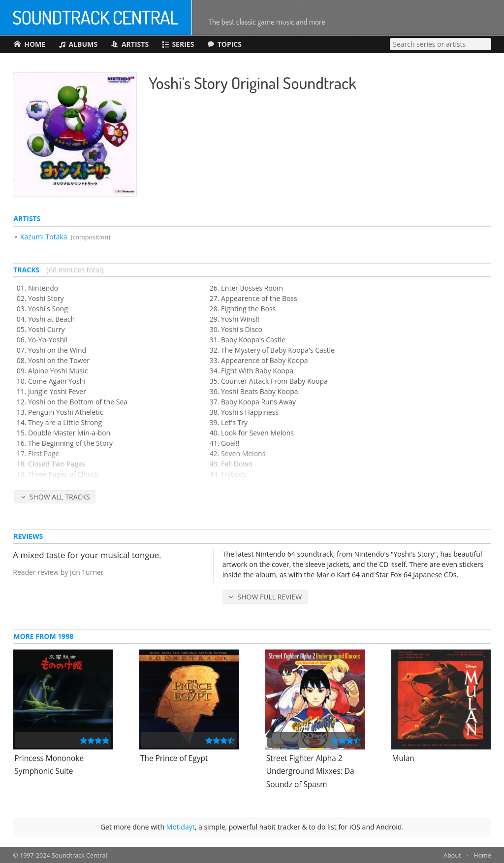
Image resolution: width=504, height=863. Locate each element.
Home (482, 855)
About (452, 855)
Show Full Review (270, 597)
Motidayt (181, 827)
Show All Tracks (60, 497)
